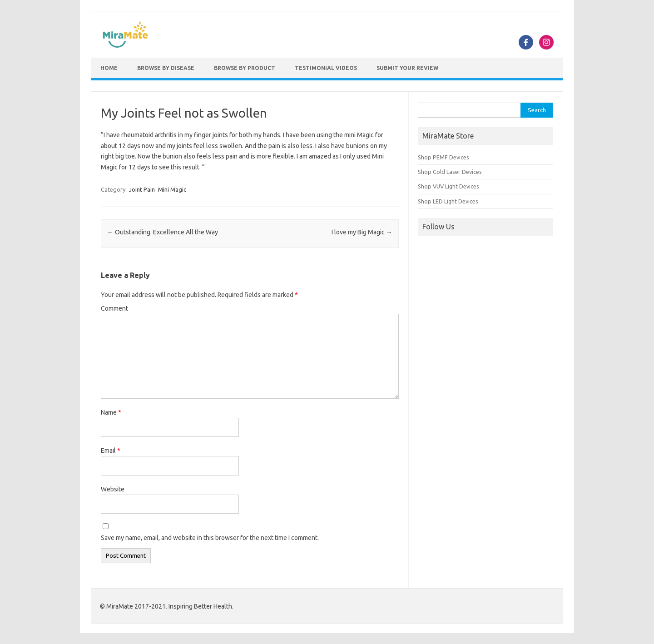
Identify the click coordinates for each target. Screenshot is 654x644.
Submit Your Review (407, 68)
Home (109, 68)
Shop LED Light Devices (448, 201)
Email (111, 451)
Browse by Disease (166, 68)
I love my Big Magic (362, 232)
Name (111, 412)
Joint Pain (142, 189)
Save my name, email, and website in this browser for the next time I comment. (210, 538)
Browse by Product (245, 68)
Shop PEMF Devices (443, 157)
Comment (114, 308)
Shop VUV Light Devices (448, 186)
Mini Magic (172, 189)
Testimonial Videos (326, 68)
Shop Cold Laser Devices (450, 172)
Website (113, 489)
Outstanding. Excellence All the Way (163, 232)
